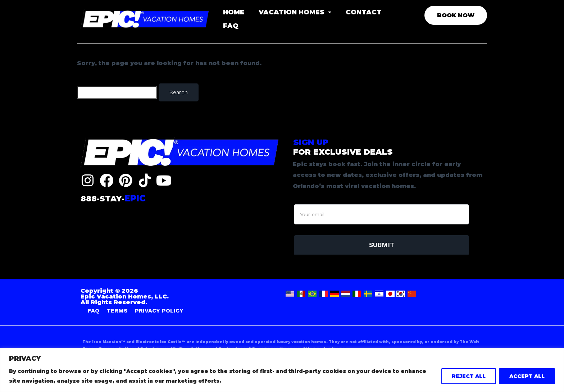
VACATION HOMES (295, 12)
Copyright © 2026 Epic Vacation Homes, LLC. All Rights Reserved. (125, 297)
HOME (234, 12)
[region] (282, 370)
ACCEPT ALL (527, 376)
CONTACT (364, 12)
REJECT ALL (469, 376)
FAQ (231, 26)
